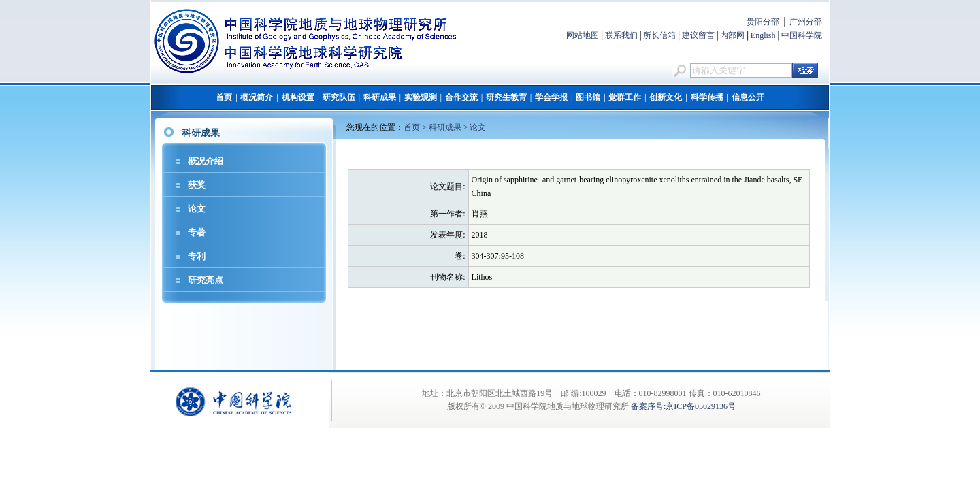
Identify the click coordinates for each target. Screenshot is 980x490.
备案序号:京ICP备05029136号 (683, 406)
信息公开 (748, 97)
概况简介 (257, 97)
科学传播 (707, 97)
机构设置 (298, 97)
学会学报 (551, 97)
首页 (224, 97)
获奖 (197, 185)
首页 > (416, 127)
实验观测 (421, 97)
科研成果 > (450, 127)
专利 (197, 256)
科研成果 (380, 97)
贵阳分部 (763, 22)
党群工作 (625, 97)
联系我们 (621, 35)
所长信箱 (659, 35)
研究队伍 (339, 97)
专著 (197, 232)
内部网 (732, 35)
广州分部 (806, 22)
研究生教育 (506, 97)
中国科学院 (802, 35)
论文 (197, 209)
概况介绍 (206, 161)
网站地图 (583, 35)
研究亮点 (206, 280)
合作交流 (461, 97)
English (763, 35)
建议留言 (698, 35)
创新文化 (666, 97)
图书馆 (588, 97)
